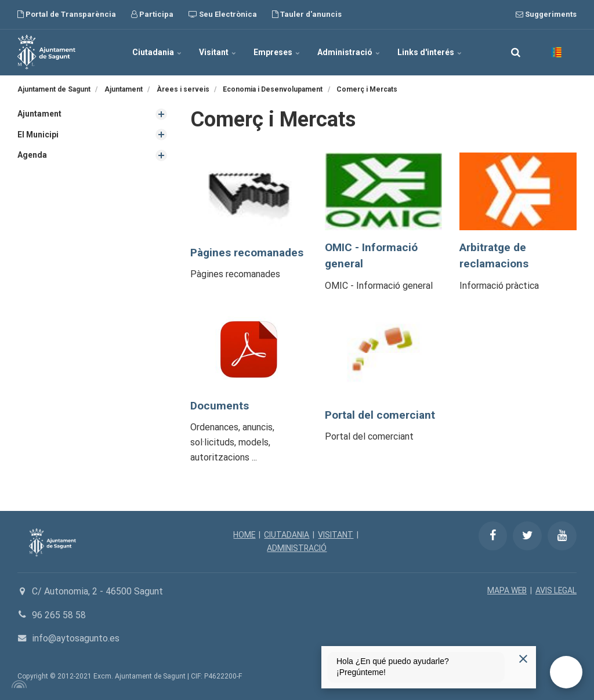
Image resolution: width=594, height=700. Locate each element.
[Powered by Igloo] (17, 684)
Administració (349, 52)
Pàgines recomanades (248, 253)
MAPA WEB (506, 590)
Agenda (32, 155)
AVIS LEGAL (556, 590)
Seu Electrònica (223, 14)
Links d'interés (430, 52)
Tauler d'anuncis (307, 14)
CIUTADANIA (287, 535)
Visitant (218, 52)
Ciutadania (157, 52)
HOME (245, 535)
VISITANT (336, 535)
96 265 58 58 (59, 615)
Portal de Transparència (67, 14)
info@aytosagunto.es (76, 638)
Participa (152, 14)
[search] (516, 52)
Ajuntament (39, 114)
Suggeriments (546, 14)
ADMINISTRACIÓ (297, 548)
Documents (220, 406)
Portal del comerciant (381, 415)
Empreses (277, 52)
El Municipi (38, 135)
